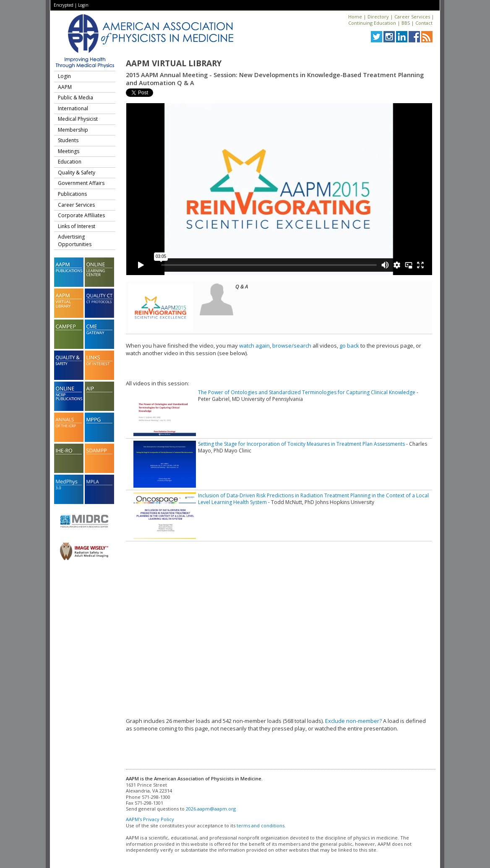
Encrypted (64, 5)
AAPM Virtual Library (174, 63)
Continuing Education (372, 23)
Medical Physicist (78, 119)
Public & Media (76, 97)
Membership (73, 130)
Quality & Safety (77, 173)
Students (68, 140)
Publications (72, 194)
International (73, 108)
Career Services (412, 17)
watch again (254, 346)
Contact (424, 23)
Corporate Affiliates (81, 215)
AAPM (65, 87)
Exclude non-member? (353, 721)
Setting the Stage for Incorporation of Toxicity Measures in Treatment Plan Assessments (301, 444)
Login (83, 5)
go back (349, 346)
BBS (406, 23)
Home (355, 17)
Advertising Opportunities (75, 240)
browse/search (292, 346)
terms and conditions (261, 825)
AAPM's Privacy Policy (150, 819)
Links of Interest (77, 226)
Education (70, 162)
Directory (378, 17)
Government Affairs (81, 183)
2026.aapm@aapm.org (211, 809)
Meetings (69, 151)
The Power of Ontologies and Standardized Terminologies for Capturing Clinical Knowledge (307, 392)
